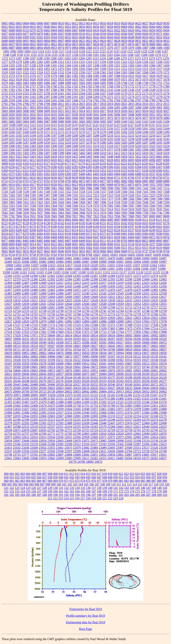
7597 (5, 209)
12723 (8, 311)
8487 (54, 241)
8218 (103, 230)
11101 (23, 272)
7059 (159, 185)
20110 (154, 374)
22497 (8, 427)
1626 (33, 79)
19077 (77, 356)
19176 (25, 360)
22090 (85, 416)
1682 (19, 83)
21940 (85, 413)
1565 (124, 72)
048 (105, 477)
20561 (137, 385)
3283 (103, 107)
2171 (131, 93)
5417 (152, 153)
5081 (5, 121)
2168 (110, 93)
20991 (34, 395)
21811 (154, 406)
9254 (138, 244)
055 (143, 477)
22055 (34, 416)
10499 (8, 262)
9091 (75, 244)
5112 (33, 125)
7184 (26, 195)
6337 (68, 171)
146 (143, 488)
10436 (140, 255)
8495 (61, 241)
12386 (85, 279)
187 (39, 495)
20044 (43, 374)
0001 (5, 23)
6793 (54, 181)
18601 (77, 346)
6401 (89, 174)
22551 (60, 427)
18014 (68, 335)
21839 (60, 409)
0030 (166, 23)
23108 (137, 441)
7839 (47, 216)
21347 (77, 399)
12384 (68, 279)
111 (119, 484)
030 (6, 477)
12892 (128, 321)
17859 (137, 332)
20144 (68, 378)
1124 (109, 51)
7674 (103, 213)
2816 (89, 104)
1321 (117, 62)
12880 (51, 321)
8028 (26, 220)
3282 (96, 107)
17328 (154, 325)
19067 (60, 356)
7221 (138, 195)
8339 (68, 234)
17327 (146, 325)
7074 (19, 188)
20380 (8, 385)
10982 (43, 262)
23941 (8, 458)
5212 (124, 136)
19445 (120, 364)
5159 (131, 129)
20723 (43, 392)
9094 (89, 244)
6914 (12, 185)
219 (94, 498)
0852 (54, 44)
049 (110, 477)
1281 (33, 62)
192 (66, 495)
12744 (120, 311)
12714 (137, 307)
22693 (43, 430)
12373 (146, 276)
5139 (40, 129)
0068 (12, 30)
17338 (163, 325)
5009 (47, 111)
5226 (47, 139)
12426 (163, 283)
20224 (154, 378)
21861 (103, 409)
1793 (82, 90)
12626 (77, 300)
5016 (96, 111)
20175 (111, 378)
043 (77, 477)
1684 (33, 83)
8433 (68, 237)
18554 (34, 346)
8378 (110, 234)
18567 (51, 346)
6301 (117, 167)
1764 (82, 86)
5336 (75, 150)
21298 (43, 399)
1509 (103, 69)
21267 (154, 395)
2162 (68, 93)
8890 (152, 241)
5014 (82, 111)
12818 (94, 318)
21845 (77, 409)
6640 (82, 178)
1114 (41, 51)
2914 (5, 107)
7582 (110, 206)
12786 (43, 318)
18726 (25, 349)
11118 (131, 272)
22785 (68, 434)
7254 (19, 199)
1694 (96, 83)
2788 (145, 100)
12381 (43, 279)
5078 (152, 118)
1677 (159, 79)
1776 (138, 86)
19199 (51, 360)
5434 (68, 157)
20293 (77, 381)
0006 (40, 23)
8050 (47, 220)
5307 (61, 146)
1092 (13, 51)
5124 (110, 125)
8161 (117, 223)
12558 (163, 293)
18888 (68, 353)
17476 (137, 328)
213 (61, 498)
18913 (77, 353)
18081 (146, 335)
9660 (103, 251)
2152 (5, 93)
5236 (117, 139)
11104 (48, 272)
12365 (77, 276)
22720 (77, 430)
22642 (154, 427)
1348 (96, 65)
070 (61, 481)
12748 (146, 311)
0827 (110, 41)
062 (17, 481)
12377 (8, 279)
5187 (152, 132)
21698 (68, 406)
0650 (145, 37)
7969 (131, 216)
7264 (68, 199)
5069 (96, 118)
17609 (60, 332)
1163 (110, 55)
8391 (166, 234)
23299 (68, 444)
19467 (128, 364)
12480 (146, 290)
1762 (68, 86)
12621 (34, 300)
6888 (159, 181)
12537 (77, 293)
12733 (68, 311)
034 (28, 477)
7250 (159, 195)
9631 (19, 251)
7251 (166, 195)
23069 (68, 441)
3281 (89, 107)
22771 (51, 434)
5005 (19, 111)
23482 (85, 448)
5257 (82, 143)
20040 (25, 374)
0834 (159, 41)
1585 (96, 76)
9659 (96, 251)
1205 (89, 58)
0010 (61, 23)
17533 (163, 328)
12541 (94, 293)
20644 (146, 388)
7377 (110, 199)
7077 (26, 188)
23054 (43, 441)
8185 (82, 227)
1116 (55, 51)
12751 (8, 314)
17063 (146, 321)
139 (105, 488)
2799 (47, 104)
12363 (60, 276)
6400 (82, 174)
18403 (111, 342)
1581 (68, 76)
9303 (96, 248)
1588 (117, 76)
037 (45, 477)
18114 (42, 339)
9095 (96, 244)
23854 (111, 455)
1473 (61, 69)
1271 (131, 58)
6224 (131, 164)
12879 (43, 321)
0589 (26, 37)
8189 (96, 227)
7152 (68, 192)
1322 (124, 62)
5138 (33, 129)
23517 (146, 448)
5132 (159, 125)
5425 (40, 157)
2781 (96, 100)
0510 (82, 34)
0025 (138, 23)
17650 (77, 332)
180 (165, 491)
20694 (17, 392)
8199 (145, 227)
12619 (17, 300)
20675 (8, 392)
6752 (5, 181)
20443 (17, 385)
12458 (17, 290)
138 (99, 488)
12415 (85, 283)
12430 (25, 286)
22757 (25, 434)
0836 (5, 44)
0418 (89, 30)
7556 (19, 206)
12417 (103, 283)
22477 (137, 423)
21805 (137, 406)
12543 (111, 293)
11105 (57, 272)
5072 (110, 118)
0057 (103, 27)
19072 (69, 356)
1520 (12, 72)
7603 (40, 209)
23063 (60, 441)
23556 (25, 451)
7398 (159, 199)
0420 (103, 30)
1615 (131, 76)
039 (55, 477)
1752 (166, 83)
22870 (163, 434)
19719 (128, 367)
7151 (61, 192)
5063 (54, 118)
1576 (33, 76)
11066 (18, 269)
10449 (25, 258)
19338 (154, 360)
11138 (165, 272)
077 (99, 481)
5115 (54, 125)
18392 (103, 342)
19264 (85, 360)
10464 (85, 258)
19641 (77, 367)
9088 (68, 244)
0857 (89, 44)
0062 (138, 27)
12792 (85, 318)
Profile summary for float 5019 (85, 616)
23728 (146, 451)
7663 (61, 213)
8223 (110, 230)
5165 (5, 132)
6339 (82, 171)
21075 (69, 395)
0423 (124, 30)
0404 (54, 30)
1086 (138, 48)
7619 (131, 209)
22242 (94, 420)
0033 (19, 27)
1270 (124, 58)
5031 (26, 114)
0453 (145, 30)
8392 (5, 237)
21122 (94, 395)
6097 (159, 160)
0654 (166, 37)
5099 (117, 121)
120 (167, 484)
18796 (111, 349)
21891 (17, 413)
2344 (47, 100)
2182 (33, 97)
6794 (61, 181)
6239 (5, 167)
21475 (34, 402)
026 (148, 474)
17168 (43, 325)
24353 (103, 458)
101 (64, 484)
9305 (110, 248)
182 (12, 495)
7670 (89, 213)
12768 (77, 314)
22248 (111, 420)
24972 (98, 462)
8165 (145, 223)
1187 (19, 58)
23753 (17, 455)
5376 (103, 150)
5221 (12, 139)
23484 (94, 448)
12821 (120, 318)
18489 (8, 346)
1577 (40, 76)
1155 (54, 55)
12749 (154, 311)
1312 (61, 62)
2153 (12, 93)
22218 (60, 420)
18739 (43, 349)
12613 (128, 297)
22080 (68, 416)
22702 (51, 430)
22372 (51, 423)
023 (132, 474)
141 (116, 488)
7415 (33, 202)
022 (126, 474)
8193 (110, 227)
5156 (110, 129)
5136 (19, 129)
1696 (110, 83)
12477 (120, 290)
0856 (82, 44)
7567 (61, 206)
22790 (77, 434)
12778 (137, 314)
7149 (47, 192)
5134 (5, 129)
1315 (82, 62)
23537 (8, 451)
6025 (89, 160)
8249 (152, 230)
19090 (94, 356)
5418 (159, 153)
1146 (158, 51)
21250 (145, 395)
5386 (159, 150)
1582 (75, 76)
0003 (19, 23)
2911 (152, 104)
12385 (77, 279)
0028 (152, 23)
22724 (94, 430)
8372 (89, 234)
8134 (40, 223)
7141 (40, 192)
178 (154, 491)
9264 (166, 244)
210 (165, 495)
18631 (103, 346)
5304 (40, 146)
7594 (152, 206)
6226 (145, 164)
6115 (40, 164)
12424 (154, 283)
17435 (94, 328)
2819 (110, 104)
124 (23, 488)
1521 (19, 72)
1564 (117, 72)
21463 (17, 402)
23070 (77, 441)
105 (86, 484)
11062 (153, 265)
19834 (25, 371)
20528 (85, 385)
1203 (75, 58)
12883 (77, 321)
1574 (19, 76)
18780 (94, 349)
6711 (117, 178)
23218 (34, 444)
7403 (5, 202)
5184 (138, 132)
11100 (15, 272)
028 (159, 474)
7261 (47, 199)
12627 (85, 300)
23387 (137, 444)
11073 (26, 269)
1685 (40, 83)
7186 (40, 195)
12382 (51, 279)
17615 (68, 332)
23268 (43, 444)
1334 (5, 65)
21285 (8, 399)
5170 (40, 132)
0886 (5, 48)
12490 (43, 293)
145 (137, 488)
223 (116, 498)
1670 (117, 79)
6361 (166, 171)
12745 (128, 311)
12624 (60, 300)
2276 (145, 97)
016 (94, 474)
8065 (68, 220)
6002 (166, 157)
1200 (53, 58)
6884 (138, 181)
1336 (19, 65)
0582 (5, 37)
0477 (26, 34)
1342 (61, 65)
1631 (47, 79)
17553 (25, 332)
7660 (47, 213)
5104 (152, 121)
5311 (89, 146)
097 (42, 484)
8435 (75, 237)
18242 (102, 339)
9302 (89, 248)
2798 (40, 104)
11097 (153, 269)
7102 (145, 188)
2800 (54, 104)
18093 (163, 335)
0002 (12, 23)
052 (126, 477)
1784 (26, 90)
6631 (26, 178)
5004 (12, 111)
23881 (146, 455)
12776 (128, 314)
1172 (5, 58)
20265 (34, 381)
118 (156, 484)
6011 (26, 160)
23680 (120, 451)
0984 (75, 48)
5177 (89, 132)
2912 (159, 104)
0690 (19, 41)
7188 (54, 195)
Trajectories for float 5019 (85, 609)
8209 (40, 230)
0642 (96, 37)
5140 (47, 129)
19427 (94, 364)
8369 (82, 234)
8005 (152, 216)
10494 (146, 258)
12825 (154, 318)
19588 (17, 367)
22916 (34, 437)
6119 (54, 164)
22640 (146, 427)
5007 (33, 111)
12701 (77, 307)
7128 (12, 192)
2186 (40, 97)
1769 (117, 86)
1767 (103, 86)
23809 (77, 455)
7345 (82, 199)
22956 (77, 437)
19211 (60, 360)
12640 (34, 304)
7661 (54, 213)
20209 (137, 378)
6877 (103, 181)
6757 (40, 181)
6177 (75, 164)
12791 (77, 318)
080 (116, 481)
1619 (159, 76)
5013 (75, 111)
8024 (19, 220)
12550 (137, 293)
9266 (12, 248)
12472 (85, 290)
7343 (75, 199)
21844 (68, 409)
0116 (26, 30)
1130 (151, 51)
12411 (60, 283)
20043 (34, 374)
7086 (89, 188)
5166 (12, 132)
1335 (12, 65)
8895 (159, 241)
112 (124, 484)
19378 (43, 364)
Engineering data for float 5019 (86, 622)
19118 (128, 356)
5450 (124, 157)
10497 (163, 258)
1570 (159, 72)
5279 (96, 143)
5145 (82, 129)
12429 (17, 286)
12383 (60, 279)
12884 (85, 321)
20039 (17, 374)
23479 (77, 448)
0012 (75, 23)
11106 (65, 272)
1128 (137, 51)
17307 (120, 325)
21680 (60, 406)
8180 (54, 227)
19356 (17, 364)
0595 (61, 37)
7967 (124, 216)
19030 (163, 353)
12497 (68, 293)
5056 (12, 118)
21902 (34, 413)
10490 (137, 258)
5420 (5, 157)
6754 (19, 181)
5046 (117, 114)
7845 (54, 216)
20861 (94, 392)
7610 (82, 209)
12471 (77, 290)
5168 (26, 132)
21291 (25, 399)
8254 (5, 234)
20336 (111, 381)
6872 (82, 181)
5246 (19, 143)
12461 (43, 290)
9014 (33, 244)
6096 (152, 160)
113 (129, 484)
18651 (120, 346)
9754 (12, 255)
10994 (137, 262)
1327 (152, 62)
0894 (40, 48)
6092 (124, 160)
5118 (68, 125)
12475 (103, 290)
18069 (137, 335)
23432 (17, 448)
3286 (124, 107)
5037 (68, 114)
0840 (26, 44)
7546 (145, 202)
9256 (145, 244)
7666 (75, 213)
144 (132, 488)
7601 (33, 209)
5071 (103, 118)
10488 (128, 258)
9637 (40, 251)
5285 (138, 143)
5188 (159, 132)
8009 (166, 216)
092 (15, 484)
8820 (138, 241)
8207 (26, 230)
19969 (103, 371)
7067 (5, 188)
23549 (17, 451)
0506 (54, 34)
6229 (166, 164)
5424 (33, 157)
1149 (13, 55)
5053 (166, 114)
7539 (131, 202)
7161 (131, 192)
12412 (68, 283)
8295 (47, 234)
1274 (152, 58)
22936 (60, 437)
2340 (19, 100)
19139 (154, 356)
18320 (163, 339)
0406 (68, 30)
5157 (117, 129)
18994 (120, 353)
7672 (96, 213)
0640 (82, 37)
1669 (110, 79)
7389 (145, 199)
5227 (54, 139)
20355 (137, 381)
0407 (75, 30)
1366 (152, 65)
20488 (34, 385)
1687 (54, 83)
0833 (152, 41)
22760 (34, 434)
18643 (111, 346)
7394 (152, 199)
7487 (96, 202)
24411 (111, 458)
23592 (51, 451)
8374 (96, 234)
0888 (19, 48)
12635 (154, 300)
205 (137, 495)
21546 (146, 402)
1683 (26, 83)
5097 (110, 121)
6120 (61, 164)
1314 (75, 62)
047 (99, 477)
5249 (40, 143)
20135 (34, 378)
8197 (131, 227)
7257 (26, 199)
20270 (43, 381)
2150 (159, 90)
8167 (159, 223)
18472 (163, 342)
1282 (40, 62)
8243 (138, 230)
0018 (110, 23)
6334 (47, 171)
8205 (12, 230)
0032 (12, 27)
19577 (8, 367)
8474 (159, 237)
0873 (110, 44)
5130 (145, 125)
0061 (131, 27)
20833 (77, 392)
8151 (103, 223)
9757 (26, 255)
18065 (128, 335)
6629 (12, 178)
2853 (131, 104)
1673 (138, 79)
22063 (51, 416)
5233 (96, 139)
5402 (82, 153)
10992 (128, 262)
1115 (48, 51)
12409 (43, 283)
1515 (145, 69)
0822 (89, 41)
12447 (85, 286)
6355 (124, 171)
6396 (68, 174)
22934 (51, 437)
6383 (33, 174)
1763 (75, 86)
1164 (117, 55)
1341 (54, 65)
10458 (51, 258)
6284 (82, 167)
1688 (61, 83)
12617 (163, 297)
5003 (5, 111)
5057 (19, 118)
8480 (12, 241)
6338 (75, 171)
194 (77, 495)
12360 (34, 276)
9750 (166, 251)
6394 (61, 174)
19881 (77, 371)
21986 (154, 413)
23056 (51, 441)
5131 (152, 125)
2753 (82, 100)
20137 (51, 378)
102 (70, 484)
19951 (94, 371)
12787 (51, 318)
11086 (85, 269)
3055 (47, 107)
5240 (145, 139)
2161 (61, 93)
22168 (154, 416)
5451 (131, 157)
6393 (54, 174)
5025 (152, 111)
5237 (124, 139)
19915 (85, 371)
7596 (166, 206)
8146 (89, 223)
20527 (77, 385)
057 (154, 477)
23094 (111, 441)
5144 (75, 129)
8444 (89, 237)
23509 (128, 448)
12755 (34, 314)
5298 (166, 143)
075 (88, 481)
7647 (12, 213)
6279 (47, 167)
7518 (117, 202)
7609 (75, 209)
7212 (89, 195)
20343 (120, 381)
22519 (34, 427)
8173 (12, 227)
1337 (26, 65)
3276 (54, 107)
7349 (89, 199)
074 (83, 481)
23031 (163, 437)
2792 (5, 104)
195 (83, 495)
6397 (75, 174)
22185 (8, 420)
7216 (117, 195)
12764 (60, 314)
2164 (82, 93)
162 (66, 491)
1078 (124, 48)
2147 (138, 90)
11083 (60, 269)
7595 (159, 206)
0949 (47, 48)
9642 (47, 251)
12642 (51, 304)
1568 (145, 72)
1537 (89, 72)
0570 (152, 34)
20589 (25, 388)
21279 (162, 395)
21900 (25, 413)
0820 (75, 41)
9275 (26, 248)
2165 (89, 93)
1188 (26, 58)
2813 (68, 104)
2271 (110, 97)
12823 (137, 318)
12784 (25, 318)
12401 (154, 279)
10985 (68, 262)
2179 (12, 97)
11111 (98, 272)
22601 (120, 427)
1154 (48, 55)
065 (34, 481)
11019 (86, 265)
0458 (12, 34)
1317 (96, 62)
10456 (43, 258)
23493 (111, 448)
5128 (138, 125)
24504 (128, 458)
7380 (124, 199)
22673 (17, 430)
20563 (146, 385)
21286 (17, 399)
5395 (33, 153)
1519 (5, 72)
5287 (145, 143)
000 (6, 474)
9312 (131, 248)
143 (126, 488)
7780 (166, 213)
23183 (8, 444)
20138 (60, 378)
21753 (94, 406)
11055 (128, 265)
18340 (34, 342)
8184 (75, 227)
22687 (34, 430)
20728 (51, 392)
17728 (111, 332)
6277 (33, 167)
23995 (77, 458)
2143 (110, 90)
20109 (146, 374)
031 (12, 477)
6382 (26, 174)
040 (61, 477)
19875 (60, 371)
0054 (82, 27)
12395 (120, 279)
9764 (68, 255)
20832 (68, 392)
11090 (102, 269)
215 (72, 498)
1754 (12, 86)
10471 (103, 258)
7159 (117, 192)
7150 (54, 192)
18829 (8, 353)
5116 (61, 125)
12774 (111, 314)
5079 (159, 118)
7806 (19, 216)
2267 (82, 97)
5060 (33, 118)
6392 (47, 174)
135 (83, 488)
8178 (40, 227)
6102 (19, 164)
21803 (128, 406)
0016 (103, 23)
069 (55, 481)
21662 (17, 406)
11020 (94, 265)
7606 (61, 209)
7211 (82, 195)
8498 (75, 241)
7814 (26, 216)
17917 (8, 335)
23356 (111, 444)
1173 (12, 58)
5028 (5, 114)
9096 (103, 244)
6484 (117, 174)
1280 (26, 62)
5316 (110, 146)
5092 (82, 121)
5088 (54, 121)
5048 (131, 114)
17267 (103, 325)
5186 (145, 132)
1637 (82, 79)
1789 (61, 90)
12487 (34, 293)
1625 (26, 79)
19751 (163, 367)
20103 (128, 374)
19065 (43, 356)
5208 (96, 136)
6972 (124, 185)
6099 (5, 164)
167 (94, 491)
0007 (47, 23)
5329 (33, 150)
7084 (75, 188)
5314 (96, 146)
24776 (73, 462)
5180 (110, 132)
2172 (138, 93)
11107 (73, 272)
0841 (33, 44)
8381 (124, 234)
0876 (131, 44)
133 (72, 488)
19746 (154, 367)
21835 (43, 409)
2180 (19, 97)
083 (132, 481)
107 (97, 484)
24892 (90, 462)
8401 (40, 237)
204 (132, 495)
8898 (5, 244)
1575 (26, 76)
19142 (163, 356)
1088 (152, 48)
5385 (152, 150)
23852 (103, 455)
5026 (159, 111)
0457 (5, 34)
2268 (89, 97)
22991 (146, 437)
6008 (12, 160)
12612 (120, 297)
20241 (8, 381)
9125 (124, 244)
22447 (111, 423)
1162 (103, 55)
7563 (47, 206)
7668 (82, 213)
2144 (117, 90)
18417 (120, 342)
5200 (75, 136)
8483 (33, 241)
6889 (166, 181)
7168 (166, 192)
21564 (154, 402)
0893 (33, 48)
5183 (131, 132)
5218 (166, 136)
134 (77, 488)
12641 (43, 304)
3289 (145, 107)
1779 (159, 86)
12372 (137, 276)
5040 (89, 114)
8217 (96, 230)
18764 (77, 349)
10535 (17, 262)
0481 (47, 34)
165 (83, 491)
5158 (124, 129)
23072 (85, 441)
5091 (75, 121)
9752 (5, 255)
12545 (120, 293)
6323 (26, 171)
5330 (40, 150)
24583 (154, 458)
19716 (120, 367)
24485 (120, 458)
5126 (124, 125)
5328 (26, 150)
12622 (43, 300)
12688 (43, 307)
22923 (43, 437)
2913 (166, 104)
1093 (20, 51)
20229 (163, 378)
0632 (68, 37)
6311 (19, 171)
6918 (40, 185)
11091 (111, 269)
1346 (82, 65)
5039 (82, 114)
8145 (82, 223)
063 (23, 481)
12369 (111, 276)
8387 (152, 234)
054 (137, 477)
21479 (43, 402)
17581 (43, 332)
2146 (131, 90)
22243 (103, 420)
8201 (159, 227)
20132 (17, 378)
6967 (103, 185)
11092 (119, 269)
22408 (68, 423)
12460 (34, 290)
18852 (25, 353)
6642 (96, 178)
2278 (159, 97)
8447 (96, 237)
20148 (77, 378)
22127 (120, 416)
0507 (61, 34)
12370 (120, 276)
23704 (128, 451)
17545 (17, 332)
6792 (47, 181)
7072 (12, 188)
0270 (33, 30)
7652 (33, 213)
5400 (68, 153)
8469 (145, 237)
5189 (166, 132)
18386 (85, 342)
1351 (117, 65)
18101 (26, 339)
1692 (82, 83)
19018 (154, 353)
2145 (124, 90)
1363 (131, 65)
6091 (117, 160)
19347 (8, 364)
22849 (146, 434)
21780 (111, 406)
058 (159, 477)
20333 (103, 381)
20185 (120, 378)
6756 (33, 181)
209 (159, 495)
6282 (68, 167)
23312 (77, 444)
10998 (9, 265)
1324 (138, 62)
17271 (111, 325)
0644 (110, 37)
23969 (60, 458)
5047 (124, 114)
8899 (12, 244)
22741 (137, 430)
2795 (19, 104)
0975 (68, 48)
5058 (26, 118)
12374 (154, 276)
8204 (5, 230)
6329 (40, 171)
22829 (120, 434)
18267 (111, 339)
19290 (103, 360)
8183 (68, 227)
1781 (5, 90)
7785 (5, 216)
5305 (47, 146)
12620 (25, 300)
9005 (26, 244)
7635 (159, 209)
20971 (17, 395)
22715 (68, 430)
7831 (33, 216)
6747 (138, 178)
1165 (123, 55)
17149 (25, 325)
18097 (8, 339)
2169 (117, 93)
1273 (145, 58)
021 (121, 474)
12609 (94, 297)
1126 (123, 51)
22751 (163, 430)
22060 (43, 416)
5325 (5, 150)
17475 (128, 328)
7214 (103, 195)
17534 (8, 332)
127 (39, 488)
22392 (60, 423)
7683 (117, 213)
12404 (8, 283)
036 (39, 477)
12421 (137, 283)
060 (6, 481)
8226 (117, 230)
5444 (82, 157)
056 (148, 477)
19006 (128, 353)
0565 (117, 34)
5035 (54, 114)
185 (28, 495)
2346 (61, 100)
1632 (54, 79)
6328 (33, 171)
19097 (103, 356)
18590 (60, 346)
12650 (120, 304)
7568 (68, 206)
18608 (85, 346)
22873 (8, 437)
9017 (40, 244)
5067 (82, 118)
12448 (94, 286)
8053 (61, 220)
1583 (82, 76)
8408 (54, 237)
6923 (75, 185)
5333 (61, 150)
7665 (68, 213)
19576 (163, 364)
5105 (159, 121)
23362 (120, 444)
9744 (152, 251)
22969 (94, 437)
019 (110, 474)
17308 (128, 325)
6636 (54, 178)
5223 (26, 139)
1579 (54, 76)
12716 (146, 307)
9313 (138, 248)
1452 (40, 69)
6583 (166, 174)
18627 (94, 346)
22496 (163, 423)
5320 (138, 146)
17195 (68, 325)
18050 (103, 335)
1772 (131, 86)
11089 (94, 269)
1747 (131, 83)
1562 (103, 72)
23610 (94, 451)
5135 (12, 129)
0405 (61, 30)
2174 (152, 93)
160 (55, 491)
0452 (138, 30)
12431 (34, 286)
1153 (41, 55)
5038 (75, 114)
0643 (103, 37)
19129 (145, 356)
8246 (145, 230)
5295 (159, 143)
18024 (77, 335)
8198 (138, 227)
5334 (68, 150)
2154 (19, 93)
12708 (103, 307)
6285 (89, 167)
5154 (96, 129)
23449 (34, 448)
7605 (54, 209)
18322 (17, 342)
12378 (17, 279)
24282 (94, 458)
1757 (33, 86)
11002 (18, 265)
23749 (8, 455)
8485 (40, 241)
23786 (43, 455)
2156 (33, 93)
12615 (146, 297)
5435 (75, 157)
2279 (166, 97)
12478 (128, 290)
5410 (103, 153)
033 (23, 477)
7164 (138, 192)
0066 (166, 27)
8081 (96, 220)
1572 (5, 76)
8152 (110, 223)
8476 (166, 237)
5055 (5, 118)
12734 (77, 311)
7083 (68, 188)
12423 (146, 283)
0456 (166, 30)
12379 (25, 279)
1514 (138, 69)
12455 (154, 286)
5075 (131, 118)
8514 (110, 241)
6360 (159, 171)
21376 (94, 399)
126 (34, 488)
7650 (26, 213)
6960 (89, 185)
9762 (54, 255)
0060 (124, 27)
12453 (137, 286)
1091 (6, 51)
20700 (25, 392)
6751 (166, 178)
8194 (117, 227)
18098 (17, 339)
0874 (117, 44)
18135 (51, 339)
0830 (131, 41)
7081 (54, 188)
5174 (68, 132)
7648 (19, 213)
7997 (145, 216)
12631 (120, 300)
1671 (124, 79)
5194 (33, 136)
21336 (68, 399)
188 (45, 495)
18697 (163, 346)
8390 (159, 234)
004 (28, 474)
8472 (152, 237)
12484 (17, 293)
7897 (89, 216)
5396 (40, 153)
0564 (110, 34)
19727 (137, 367)
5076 (138, 118)
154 (23, 491)
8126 (12, 223)
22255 (120, 420)
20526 (68, 385)
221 (105, 498)
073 (77, 481)
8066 (75, 220)
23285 (60, 444)
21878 (137, 409)
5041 (96, 114)
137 (94, 488)
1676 (152, 79)
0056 (96, 27)
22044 (25, 416)
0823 (96, 41)
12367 (94, 276)
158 (45, 491)
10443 (8, 258)
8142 (61, 223)
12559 (8, 297)
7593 (145, 206)
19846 (43, 371)
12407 (25, 283)
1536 (82, 72)
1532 (61, 72)
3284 (110, 107)
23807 (60, 455)
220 (99, 498)
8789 (117, 241)
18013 (60, 335)
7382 (131, 199)
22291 (17, 423)
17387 (43, 328)
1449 (19, 69)
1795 (89, 90)
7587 (131, 206)
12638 (17, 304)
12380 (34, 279)
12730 (60, 311)
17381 (34, 328)
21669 (34, 406)
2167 (103, 93)
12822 (128, 318)
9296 (68, 248)
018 (105, 474)
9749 (159, 251)
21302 (51, 399)
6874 (96, 181)
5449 (117, 157)
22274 (154, 420)
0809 (68, 41)
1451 (33, 69)
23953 (43, 458)
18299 (137, 339)
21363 (85, 399)
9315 (145, 248)
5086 (40, 121)
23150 (163, 441)
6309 (5, 171)
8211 (54, 230)
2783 (110, 100)
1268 (117, 58)
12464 (60, 290)
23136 (154, 441)
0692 (33, 41)
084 (137, 481)
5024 (145, 111)
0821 (82, 41)
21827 (25, 409)
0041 (54, 27)
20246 (17, 381)
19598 (25, 367)
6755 (26, 181)
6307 (159, 167)
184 (23, 495)
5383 (138, 150)
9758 (33, 255)
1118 (68, 51)
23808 (68, 455)
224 (121, 498)
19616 (60, 367)
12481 (154, 290)
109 (108, 484)
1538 (96, 72)
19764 (8, 371)
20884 (103, 392)
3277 (61, 107)
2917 (26, 107)
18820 (137, 349)
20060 (77, 374)
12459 (25, 290)
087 (154, 481)
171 (116, 491)
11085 (77, 269)
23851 (94, 455)
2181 (26, 97)
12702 (85, 307)
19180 (34, 360)
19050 (17, 356)
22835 (128, 434)
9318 (152, 248)
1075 (103, 48)
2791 (166, 100)
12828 (17, 321)
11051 (102, 265)
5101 (131, 121)
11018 (77, 265)
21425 (137, 399)
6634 (47, 178)
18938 (103, 353)
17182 (60, 325)
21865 (111, 409)
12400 (146, 279)
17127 (17, 325)
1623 (12, 79)
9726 (138, 251)
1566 (131, 72)
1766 (96, 86)
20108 (137, 374)
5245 (12, 143)
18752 (51, 349)
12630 (111, 300)
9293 (54, 248)
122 (12, 488)
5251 (54, 143)
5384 (145, 150)
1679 (5, 83)
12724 (17, 311)
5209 (103, 136)
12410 (51, 283)
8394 (19, 237)
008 (50, 474)
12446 (77, 286)
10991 (120, 262)
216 (77, 498)
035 (34, 477)
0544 (96, 34)
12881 (60, 321)
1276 (166, 58)
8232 (124, 230)
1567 (138, 72)
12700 (68, 307)
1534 (68, 72)
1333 (166, 62)
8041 (40, 220)
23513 (137, 448)
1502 (75, 69)
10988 (94, 262)
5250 (47, 143)
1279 (19, 62)
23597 (68, 451)
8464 (131, 237)
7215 (110, 195)
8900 (19, 244)
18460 (146, 342)
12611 (111, 297)
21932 (68, 413)
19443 (111, 364)
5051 (152, 114)
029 (165, 474)
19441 (103, 364)
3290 (152, 107)
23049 (25, 441)
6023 (75, 160)
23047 (17, 441)
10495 (154, 258)
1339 (40, 65)
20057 (60, 374)
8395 (26, 237)
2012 (103, 90)
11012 (52, 265)
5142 (61, 129)
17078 (163, 321)
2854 (138, 104)
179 (159, 491)
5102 (138, 121)
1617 (145, 76)
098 (48, 484)
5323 (159, 146)
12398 (137, 279)
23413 (163, 444)
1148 (6, 55)
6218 (96, 164)
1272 (138, 58)
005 (34, 474)
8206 (19, 230)
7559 (40, 206)
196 (88, 495)
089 (165, 481)
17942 (25, 335)
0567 (131, 34)
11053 (111, 265)
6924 (82, 185)
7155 (89, 192)
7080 (47, 188)
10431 (105, 255)
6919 (47, 185)
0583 (12, 37)
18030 (85, 335)
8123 (166, 220)
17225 (77, 325)
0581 (166, 34)
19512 (146, 364)
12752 (17, 314)
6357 (138, 171)
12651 (128, 304)
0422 (117, 30)
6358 (145, 171)
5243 (166, 139)
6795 (68, 181)
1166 (130, 55)
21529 (128, 402)
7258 (33, 199)
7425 (47, 202)
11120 (139, 272)
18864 (51, 353)
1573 (12, 76)
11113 (115, 272)
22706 (60, 430)
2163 (75, 93)
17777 (128, 332)
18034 (94, 335)
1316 (89, 62)
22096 (103, 416)
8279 (26, 234)
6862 (75, 181)
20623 (103, 388)
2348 (75, 100)
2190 (68, 97)
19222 (77, 360)
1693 (89, 83)
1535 (75, 72)
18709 (8, 349)
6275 (19, 167)
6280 (54, 167)
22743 (146, 430)
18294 (128, 339)
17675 (85, 332)
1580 (61, 76)
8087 (117, 220)
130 (55, 488)
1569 (152, 72)
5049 (138, 114)
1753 (5, 86)
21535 (137, 402)
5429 (54, 157)
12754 (25, 314)
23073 (94, 441)
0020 (124, 23)
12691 (51, 307)
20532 (94, 385)
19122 (137, 356)
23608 (85, 451)
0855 (75, 44)
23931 (163, 455)
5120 (81, 125)
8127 (19, 223)
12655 (163, 304)
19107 (111, 356)
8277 (19, 234)
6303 (131, 167)
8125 (5, 223)
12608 (85, 297)
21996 (163, 413)
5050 (145, 114)
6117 (47, 164)
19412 (85, 364)
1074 (96, 48)
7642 (5, 213)
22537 (51, 427)
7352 (96, 199)
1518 (166, 69)
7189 (61, 195)
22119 (111, 416)
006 (39, 474)
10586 (25, 262)
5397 (47, 153)
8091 (131, 220)
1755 (19, 86)
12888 (111, 321)
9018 (47, 244)
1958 (96, 90)
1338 (33, 65)
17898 (163, 332)
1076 (110, 48)
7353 (103, 199)
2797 (33, 104)
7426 (54, 202)
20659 (154, 388)
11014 (60, 265)
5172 (54, 132)
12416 (94, 283)
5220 (5, 139)
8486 (47, 241)
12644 (68, 304)
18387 (94, 342)
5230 (75, 139)
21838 (51, 409)
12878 (34, 321)
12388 (94, 279)
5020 (124, 111)
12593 (43, 297)
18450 (137, 342)
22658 (8, 430)
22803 (85, 434)
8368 (75, 234)
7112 (166, 188)
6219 (103, 164)
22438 (85, 423)
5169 (33, 132)
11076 (43, 269)
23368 (128, 444)
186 (34, 495)
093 (20, 484)
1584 (89, 76)
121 (6, 488)
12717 (154, 307)
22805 (94, 434)
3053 (33, 107)
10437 (148, 255)
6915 (19, 185)
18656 (128, 346)
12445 (68, 286)
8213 (68, 230)
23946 (34, 458)
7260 (40, 199)
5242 (159, 139)
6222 (117, 164)
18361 (51, 342)
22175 (163, 416)
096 (37, 484)
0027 (145, 23)
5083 (19, 121)
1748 (138, 83)
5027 (166, 111)
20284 (68, 381)
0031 (5, 27)
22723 (85, 430)
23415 (8, 448)
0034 (26, 27)
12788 (60, 318)
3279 (75, 107)
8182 (61, 227)
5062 (47, 118)
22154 (137, 416)
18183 (77, 339)
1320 (110, 62)
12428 (8, 286)
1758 (40, 86)
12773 (103, 314)
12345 (8, 276)
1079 (131, 48)
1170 (158, 55)
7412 (26, 202)
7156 (96, 192)
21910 (51, 413)
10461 (68, 258)
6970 (117, 185)
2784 (117, 100)
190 (55, 495)
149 (159, 488)
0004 (26, 23)
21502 (103, 402)
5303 (33, 146)
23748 (163, 451)
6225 (138, 164)
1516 (152, 69)
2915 (12, 107)
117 (151, 484)
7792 (12, 216)
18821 (146, 349)
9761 (47, 255)
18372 (68, 342)
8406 (47, 237)
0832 (145, 41)
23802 (51, 455)
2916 (19, 107)
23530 (163, 448)
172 (121, 491)
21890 (8, 413)
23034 (8, 441)
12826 (163, 318)
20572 (154, 385)
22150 (128, 416)
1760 (54, 86)
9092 (82, 244)
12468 (68, 290)
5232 (89, 139)
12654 (154, 304)
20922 (128, 392)
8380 (117, 234)
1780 (166, 86)
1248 (110, 58)
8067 (82, 220)
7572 (82, 206)
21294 (34, 399)
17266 (94, 325)
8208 (33, 230)
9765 (75, 255)
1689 (68, 83)
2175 (159, 93)
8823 (145, 241)
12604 (51, 297)
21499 (85, 402)
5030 (19, 114)
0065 (159, 27)
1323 (131, 62)
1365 (145, 65)
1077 (117, 48)
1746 (124, 83)
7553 (12, 206)
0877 (138, 44)
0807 (61, 41)
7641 (166, 209)
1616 (138, 76)
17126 (8, 325)
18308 (154, 339)
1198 (40, 58)
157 (39, 491)
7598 (12, 209)
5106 (166, 121)
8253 (166, 230)
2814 (75, 104)
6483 (110, 174)
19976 (120, 371)
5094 (96, 121)
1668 (103, 79)
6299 (103, 167)
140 (110, 488)
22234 (85, 420)
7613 (103, 209)
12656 (8, 307)
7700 (145, 213)
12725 (25, 311)
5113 (40, 125)
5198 (61, 136)
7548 (159, 202)
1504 (89, 69)
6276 (26, 167)
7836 (40, 216)
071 (66, 481)
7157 (103, 192)
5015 (89, 111)
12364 (68, 276)
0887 (12, 48)
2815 (82, 104)
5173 (61, 132)
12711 (120, 307)
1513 (131, 69)
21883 (154, 409)
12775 (120, 314)
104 (81, 484)
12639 (25, 304)
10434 (123, 255)
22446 (103, 423)
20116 (163, 374)
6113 (33, 164)
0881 (159, 44)
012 (72, 474)
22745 (154, 430)
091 (10, 484)
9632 (26, 251)
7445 (68, 202)
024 (137, 474)
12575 (25, 297)
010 (61, 474)
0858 (96, 44)
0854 (68, 44)
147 (148, 488)
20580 (17, 388)
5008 (40, 111)
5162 (152, 129)
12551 (146, 293)
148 (154, 488)
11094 (136, 269)
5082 (12, 121)
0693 (40, 41)
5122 (95, 125)
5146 (89, 129)
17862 (146, 332)
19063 (34, 356)
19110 (120, 356)
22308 (34, 423)
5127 (131, 125)
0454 (152, 30)
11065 (9, 269)
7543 (138, 202)
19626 (68, 367)
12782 (8, 318)
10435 (131, 255)
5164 (166, 129)
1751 (159, 83)
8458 (117, 237)
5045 (110, 114)
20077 (94, 374)
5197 (54, 136)
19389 (51, 364)
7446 (75, 202)
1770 (124, 86)
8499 (82, 241)
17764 (120, 332)
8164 (138, 223)
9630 (12, 251)
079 (110, 481)
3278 (68, 107)
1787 (47, 90)
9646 (61, 251)
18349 (43, 342)
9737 (145, 251)
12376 (163, 276)
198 (99, 495)
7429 (61, 202)
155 (28, 491)
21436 (154, 399)
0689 (12, 41)
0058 (110, 27)
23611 (103, 451)
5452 (138, 157)
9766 (82, 255)
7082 (61, 188)
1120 (82, 51)
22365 (43, 423)
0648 (131, 37)
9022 (54, 244)
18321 (8, 342)
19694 (103, 367)
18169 (68, 339)
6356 (131, 171)
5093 (89, 121)
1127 (130, 51)
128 (45, 488)
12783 (17, 318)
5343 (82, 150)
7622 (145, 209)
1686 (47, 83)
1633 (61, 79)
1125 (116, 51)
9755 (19, 255)
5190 (5, 136)
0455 (159, 30)
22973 (120, 437)
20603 (60, 388)
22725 (103, 430)
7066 (166, 185)
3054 (40, 107)
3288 (138, 107)
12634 (146, 300)
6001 (159, 157)
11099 (7, 272)
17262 (85, 325)
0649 (138, 37)
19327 (146, 360)
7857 (75, 216)
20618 (77, 388)
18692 (154, 346)
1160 (89, 55)
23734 (154, 451)
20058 (68, 374)
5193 (26, 136)
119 (161, 484)
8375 (103, 234)
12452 (128, 286)
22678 (25, 430)
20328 (85, 381)
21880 (146, 409)
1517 (159, 69)
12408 (34, 283)
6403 (96, 174)
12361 (43, 276)
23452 (43, 448)
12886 (103, 321)
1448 (12, 69)
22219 (68, 420)
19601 (34, 367)
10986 (77, 262)
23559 (34, 451)
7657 (40, 213)
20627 (111, 388)
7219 (124, 195)
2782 (103, 100)
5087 (47, 121)
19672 (94, 367)
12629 (103, 300)
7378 (117, 199)
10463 (77, 258)
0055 (89, 27)
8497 (68, 241)
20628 (120, 388)
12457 (8, 290)
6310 (12, 171)
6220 (110, 164)
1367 (159, 65)
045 (88, 477)
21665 (25, 406)
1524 (40, 72)
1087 (145, 48)
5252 (61, 143)
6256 (12, 167)
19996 (146, 371)
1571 (166, 72)
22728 (111, 430)
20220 (146, 378)
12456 (163, 286)
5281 (110, 143)
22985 (137, 437)
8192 (103, 227)
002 (17, 474)
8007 (159, 216)
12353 (17, 276)
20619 (85, 388)
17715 (103, 332)
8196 (124, 227)
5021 (131, 111)
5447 (103, 157)
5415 (138, 153)
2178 (5, 97)
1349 (103, 65)
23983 (69, 458)
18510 (17, 346)
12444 (60, 286)
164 (77, 491)
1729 (117, 83)
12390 (103, 279)
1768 (110, 86)
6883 (131, 181)
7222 (145, 195)
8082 (103, 220)
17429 (85, 328)
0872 (103, 44)
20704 (34, 392)
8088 (124, 220)
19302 (120, 360)
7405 (12, 202)
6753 (12, 181)
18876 (60, 353)
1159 (82, 55)
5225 (40, 139)
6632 (33, 178)
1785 (33, 90)
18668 (137, 346)
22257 (128, 420)
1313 (68, 62)
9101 (117, 244)
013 (77, 474)
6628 (5, 178)
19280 (94, 360)
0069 (19, 30)
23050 (34, 441)
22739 (128, 430)
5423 (26, 157)
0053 (75, 27)
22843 (137, 434)
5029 (12, 114)
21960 (103, 413)
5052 (159, 114)
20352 (128, 381)
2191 (75, 97)
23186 (17, 444)
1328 (159, 62)
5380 (124, 150)
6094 (138, 160)
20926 (137, 392)
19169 (17, 360)
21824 (17, 409)
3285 (117, 107)
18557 (43, 346)
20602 (51, 388)
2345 (54, 100)
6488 (138, 174)
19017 (146, 353)
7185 (33, 195)
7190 (68, 195)
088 (159, 481)
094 (26, 484)
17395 (51, 328)
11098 (162, 269)
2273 (124, 97)
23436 (25, 448)
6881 (117, 181)
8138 (47, 223)
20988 (26, 395)
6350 (96, 171)
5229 (68, 139)
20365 (154, 381)
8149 (96, 223)
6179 (82, 164)
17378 (25, 328)
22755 (17, 434)
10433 (114, 255)
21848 (85, 409)
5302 (26, 146)
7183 (19, 195)
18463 (154, 342)
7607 (68, 209)
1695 (103, 83)
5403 (89, 153)
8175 (26, 227)
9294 (61, 248)
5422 (19, 157)
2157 (40, 93)
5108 (12, 125)
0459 (19, 34)
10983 (51, 262)
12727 (34, 311)
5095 (103, 121)
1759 (47, 86)
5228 (61, 139)
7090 (110, 188)
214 (66, 498)
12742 (111, 311)
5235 (110, 139)
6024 (82, 160)
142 (121, 488)
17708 (94, 332)
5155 (103, 129)
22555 (77, 427)
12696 (60, 307)
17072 (154, 321)
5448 (110, 157)
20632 (128, 388)
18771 (85, 349)
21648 (8, 406)
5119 (74, 125)
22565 (94, 427)
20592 (34, 388)
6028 (110, 160)
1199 (47, 58)
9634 (33, 251)
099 (53, 484)
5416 (145, 153)
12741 (103, 311)
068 (50, 481)
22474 (128, 423)
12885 (94, 321)
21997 (8, 416)
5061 (40, 118)
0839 (19, 44)
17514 (154, 328)
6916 (26, 185)
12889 (120, 321)
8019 (12, 220)
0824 (103, 41)
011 (66, 474)
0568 (138, 34)
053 (132, 477)
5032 (33, 114)
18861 (34, 353)
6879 (110, 181)
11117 (123, 272)
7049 (145, 185)
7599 (19, 209)
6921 (61, 185)
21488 (60, 402)
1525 (47, 72)
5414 (131, 153)
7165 (145, 192)
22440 (94, 423)
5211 (117, 136)
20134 (25, 378)
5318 (124, 146)
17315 (137, 325)
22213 (51, 420)
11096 (145, 269)
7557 (26, 206)
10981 (34, 262)
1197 (33, 58)
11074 (35, 269)
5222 (19, 139)
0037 (40, 27)
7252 (5, 199)
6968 (110, 185)
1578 (47, 76)
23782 (34, 455)
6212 (89, 164)
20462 (25, 385)
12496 (60, 293)
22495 (154, 423)
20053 (51, 374)
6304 (138, 167)
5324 (166, 146)
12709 (111, 307)
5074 (124, 118)
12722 (163, 307)
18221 (85, 339)
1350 (110, 65)
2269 (96, 97)
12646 (85, 304)
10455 (34, 258)
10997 (163, 262)
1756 (26, 86)
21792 (120, 406)
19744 (146, 367)
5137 (26, 129)
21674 (43, 406)
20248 (25, 381)
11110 (90, 272)
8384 (145, 234)
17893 (154, 332)
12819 (103, 318)
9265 (5, 248)
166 (88, 491)
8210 (47, 230)
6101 (12, 164)
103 (75, 484)
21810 (146, 406)
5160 (138, 129)
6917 (33, 185)
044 (83, 477)
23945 (26, 458)
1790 (68, 90)
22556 (85, 427)
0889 (26, 48)
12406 (17, 283)
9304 (103, 248)
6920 (54, 185)
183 (17, 495)
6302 (124, 167)
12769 (85, 314)
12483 (8, 293)
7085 (82, 188)
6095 (145, 160)
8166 (152, 223)
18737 (34, 349)
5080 (166, 118)
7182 (12, 195)
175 (137, 491)
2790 (159, 100)
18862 (43, 353)
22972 (111, 437)
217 (83, 498)
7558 (33, 206)
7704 (152, 213)
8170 (166, 223)
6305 (145, 167)
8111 (145, 220)
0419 (96, 30)
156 (34, 491)
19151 (8, 360)
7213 (96, 195)
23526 (154, 448)
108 (102, 484)
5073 (117, 118)
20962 (163, 392)
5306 (54, 146)
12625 (68, 300)
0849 (40, 44)
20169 (103, 378)
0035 (33, 27)
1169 (151, 55)
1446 (5, 69)
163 (72, 491)
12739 (94, 311)
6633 (40, 178)
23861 (120, 455)
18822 (154, 349)
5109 (19, 125)
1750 (152, 83)
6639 (75, 178)
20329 (94, 381)
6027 (103, 160)
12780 (154, 314)
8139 (54, 223)
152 (12, 491)
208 (154, 495)
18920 (85, 353)
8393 (12, 237)
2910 (145, 104)
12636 (163, 300)
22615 (128, 427)
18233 (94, 339)
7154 (82, 192)
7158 (110, 192)
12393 (111, 279)
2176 (166, 93)
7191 (75, 195)
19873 (51, 371)
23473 (68, 448)
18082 (154, 335)
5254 (68, 143)
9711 (131, 251)
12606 (68, 297)
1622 (5, 79)
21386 (111, 399)
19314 (128, 360)
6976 (138, 185)
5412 (117, 153)
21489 (68, 402)
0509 (75, 34)
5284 (131, 143)
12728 (43, 311)
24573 (145, 458)
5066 (75, 118)
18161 (60, 339)
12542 (103, 293)
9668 (124, 251)
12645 (77, 304)
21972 (120, 413)
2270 (103, 97)
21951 (94, 413)
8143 (68, 223)
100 (59, 484)
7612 (96, 209)
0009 (54, 23)
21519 (111, 402)
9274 (19, 248)
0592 (40, 37)
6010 (19, 160)
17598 (51, 332)
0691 (26, 41)
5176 (82, 132)
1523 (33, 72)
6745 (124, 178)
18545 (25, 346)
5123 (102, 125)
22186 (17, 420)
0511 (89, 34)
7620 (138, 209)
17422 (68, 328)
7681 (110, 213)
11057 (136, 265)
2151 (166, 90)
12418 (111, 283)
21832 (34, 409)
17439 (103, 328)
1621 (166, 76)
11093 (128, 269)
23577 (43, 451)
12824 (146, 318)
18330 (25, 342)
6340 (89, 171)
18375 (77, 342)
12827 (8, 321)
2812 (61, 104)
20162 (94, 378)
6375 (12, 174)
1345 (75, 65)
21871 (120, 409)
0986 (82, 48)
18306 (145, 339)
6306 (152, 167)
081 (121, 481)
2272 (117, 97)
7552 (5, 206)
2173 (145, 93)
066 (39, 481)
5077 (145, 118)
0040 (47, 27)
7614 (110, 209)
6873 (89, 181)
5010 (54, 111)
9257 (152, 244)
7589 (138, 206)
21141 (103, 395)
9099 (110, 244)
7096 (131, 188)
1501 (68, 69)
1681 (12, 83)
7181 (5, 195)
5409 (96, 153)
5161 (145, 129)
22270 (146, 420)
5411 (110, 153)
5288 (152, 143)
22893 (17, 437)
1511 (117, 69)
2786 (131, 100)
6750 (159, 178)
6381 (19, 174)
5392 (26, 153)
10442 (166, 255)
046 (94, 477)
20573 (163, 385)
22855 (154, 434)
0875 (124, 44)
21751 (85, 406)
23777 (25, 455)
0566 (124, 34)
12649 (111, 304)
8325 (61, 234)
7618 (124, 209)
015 (88, 474)
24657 (163, 458)
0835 (166, 41)
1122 (96, 51)
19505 (137, 364)
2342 (33, 100)
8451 (110, 237)
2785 (124, 100)
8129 (26, 223)
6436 (103, 174)
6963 (96, 185)
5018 (110, 111)
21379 (103, 399)
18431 (128, 342)
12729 (51, 311)
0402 (47, 30)
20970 (9, 395)
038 (50, 477)
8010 (5, 220)
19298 (111, 360)
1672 (131, 79)
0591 (33, 37)
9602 (5, 251)
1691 (75, 83)
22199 (25, 420)
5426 (47, 157)
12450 (111, 286)
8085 (110, 220)
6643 (103, 178)
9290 (40, 248)
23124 (146, 441)
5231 (82, 139)
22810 (103, 434)
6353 (110, 171)
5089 (61, 121)
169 (105, 491)
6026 (96, 160)
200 (110, 495)
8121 (159, 220)
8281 (33, 234)
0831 (138, 41)
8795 (124, 241)
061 (12, 481)
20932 (146, 392)
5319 (131, 146)
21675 (51, 406)
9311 (124, 248)
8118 (152, 220)
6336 (61, 171)
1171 (165, 55)
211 (50, 498)
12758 (51, 314)
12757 (43, 314)
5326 (12, 150)
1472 (54, 69)
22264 (137, 420)
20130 (8, 378)
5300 (12, 146)
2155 (26, 93)
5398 (54, 153)
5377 (110, 150)
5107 (5, 125)
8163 (131, 223)
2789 (152, 100)
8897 (166, 241)
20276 (60, 381)
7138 (19, 192)
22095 (94, 416)
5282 (117, 143)
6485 (124, 174)
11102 (32, 272)
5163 (159, 129)
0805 (54, 41)
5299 (5, 146)
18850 (17, 353)
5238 (131, 139)
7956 (117, 216)
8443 (82, 237)
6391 (40, 174)
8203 (166, 227)
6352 (103, 171)
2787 (138, 100)
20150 (85, 378)
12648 (103, 304)
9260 (159, 244)
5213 (131, 136)
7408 (19, 202)
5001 (159, 107)
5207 (89, 136)
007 (45, 474)
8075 (89, 220)
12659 (34, 307)
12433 (43, 286)
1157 (68, 55)
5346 (96, 150)
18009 (51, 335)
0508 (68, 34)
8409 (61, 237)
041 (66, 477)
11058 (145, 265)
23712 (137, 451)
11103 (40, 272)
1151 (27, 55)
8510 (96, 241)
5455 (152, 157)
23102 (128, 441)
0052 (68, 27)
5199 (68, 136)
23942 (17, 458)
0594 (54, 37)
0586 (19, 37)
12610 (103, 297)
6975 (131, 185)
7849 (61, 216)
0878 (145, 44)
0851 (47, 44)
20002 (163, 371)
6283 (75, 167)
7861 (82, 216)
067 (45, 481)
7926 (103, 216)
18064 (120, 335)
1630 (40, 79)
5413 (124, 153)
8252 (159, 230)
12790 (68, 318)
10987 (85, 262)
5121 (88, 125)
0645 (117, 37)
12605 (60, 297)
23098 (120, 441)
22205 (34, 420)
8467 (138, 237)
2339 (12, 100)
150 (165, 488)
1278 (12, 62)
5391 (19, 153)
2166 (96, 93)
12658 (25, 307)
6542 (159, 174)
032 (17, 477)
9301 (82, 248)
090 (4, 484)
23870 (137, 455)
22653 (163, 427)
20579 (8, 388)
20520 (60, 385)
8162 (124, 223)
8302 (54, 234)
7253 (12, 199)
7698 (131, 213)
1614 (124, 76)
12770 (94, 314)
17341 (8, 328)
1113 (34, 51)
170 (110, 491)
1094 (27, 51)
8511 (103, 241)
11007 (35, 265)
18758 (60, 349)
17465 (111, 328)
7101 (138, 188)
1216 (103, 58)
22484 (146, 423)
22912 (25, 437)
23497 (120, 448)
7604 (47, 209)
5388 (166, 150)
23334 (85, 444)
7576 (96, 206)
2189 (61, 97)
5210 (110, 136)
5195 (40, 136)
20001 (154, 371)
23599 (77, 451)
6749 (152, 178)
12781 (163, 314)
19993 (137, 371)
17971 (34, 335)
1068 (89, 48)
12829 (25, 321)
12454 (146, 286)
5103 (145, 121)
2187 (47, 97)
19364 (34, 364)
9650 (68, 251)
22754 (8, 434)
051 (121, 477)
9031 (61, 244)
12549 (128, 293)
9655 (82, 251)
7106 (152, 188)
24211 (86, 458)
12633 (137, 300)
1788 (54, 90)
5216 (152, 136)
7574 (89, 206)
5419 (166, 153)
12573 (17, 297)
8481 (19, 241)
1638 (89, 79)
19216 (68, 360)
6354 (117, 171)
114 (135, 484)
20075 (85, 374)
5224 (33, 139)
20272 (51, 381)
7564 (54, 206)
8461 (124, 237)
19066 (51, 356)
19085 (86, 356)
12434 (51, 286)
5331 (47, 150)
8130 (33, 223)
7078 (33, 188)
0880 (152, 44)
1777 (145, 86)
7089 (103, 188)
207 (148, 495)
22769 (43, 434)
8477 (5, 241)
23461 (60, 448)
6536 (145, 174)
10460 (60, 258)
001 (12, 474)
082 (126, 481)
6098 (166, 160)
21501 (94, 402)
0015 (96, 23)
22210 (43, 420)
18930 (94, 353)
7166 (152, 192)
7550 (166, 202)
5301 (19, 146)
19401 (68, 364)
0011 (68, 23)
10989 (103, 262)
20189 (128, 378)
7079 (40, 188)
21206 (128, 395)
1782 (12, 90)
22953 (68, 437)
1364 (138, 65)
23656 (111, 451)
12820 (111, 318)
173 (126, 491)
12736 (85, 311)
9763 (61, 255)
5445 (89, 157)
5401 (75, 153)
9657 (89, 251)
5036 (61, 114)
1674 (145, 79)
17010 (137, 321)
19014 (137, 353)
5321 (145, 146)
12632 (128, 300)
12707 (94, 307)
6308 (166, 167)
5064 (61, 118)
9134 (131, 244)
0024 (131, 23)
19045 (8, 356)
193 (72, 495)
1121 (89, 51)
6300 (110, 167)
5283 (124, 143)
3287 (131, 107)
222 (110, 498)
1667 (96, 79)
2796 (26, 104)
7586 (124, 206)
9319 (159, 248)
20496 (51, 385)
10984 (60, 262)
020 (116, 474)
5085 (33, 121)
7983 (138, 216)
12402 (163, 279)
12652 (137, 304)
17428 (77, 328)
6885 (145, 181)
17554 (34, 332)
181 (6, 495)
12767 (68, 314)
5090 (68, 121)
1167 (137, 55)
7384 (138, 199)
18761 (68, 349)
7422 (40, 202)
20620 (94, 388)
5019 (117, 111)
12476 (111, 290)
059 (165, 477)
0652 (159, 37)
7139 (26, 192)
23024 (154, 437)
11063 (162, 265)
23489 (103, 448)
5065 (68, 118)
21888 (163, 409)
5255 (75, 143)
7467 (89, 202)
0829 (124, 41)
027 (154, 474)
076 (94, 481)
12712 (128, 307)
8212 (61, 230)
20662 (163, 388)
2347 (68, 100)
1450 (26, 69)
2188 (54, 97)
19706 (111, 367)
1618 (152, 76)
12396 (128, 279)
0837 (12, 44)
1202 (68, 58)
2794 (12, 104)
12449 (103, 286)
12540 (85, 293)
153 (17, 491)
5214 (138, 136)
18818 (128, 349)
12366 (85, 276)
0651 (152, 37)
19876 (68, 371)
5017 (103, 111)
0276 (40, 30)
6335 (54, 171)
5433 (61, 157)
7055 (152, 185)
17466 (120, 328)
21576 (163, 402)
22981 (128, 437)
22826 (111, 434)
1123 (103, 51)
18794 (103, 349)
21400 (120, 399)
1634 (68, 79)
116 (145, 484)
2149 (152, 90)
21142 (111, 395)
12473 (94, 290)
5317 (117, 146)
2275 (138, 97)
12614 (137, 297)
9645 (54, 251)
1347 (89, 65)
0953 (54, 48)
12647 (94, 304)
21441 (163, 399)
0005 (33, 23)
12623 (51, 300)
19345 (163, 360)
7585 (117, 206)
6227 (152, 164)
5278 (89, 143)
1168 (144, 55)
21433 (146, 399)
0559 (103, 34)
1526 (54, 72)
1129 (144, 51)
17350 (17, 328)
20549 (128, 385)
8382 (131, 234)
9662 (110, 251)
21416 (128, 399)
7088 (96, 188)
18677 (146, 346)
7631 (152, 209)
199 (105, 495)
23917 (154, 455)
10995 (146, 262)
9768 (89, 255)
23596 (60, 451)
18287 (120, 339)
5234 (103, 139)
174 (132, 491)
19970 (111, 371)
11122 (148, 272)
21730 (77, 406)
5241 (152, 139)
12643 (60, 304)
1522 (26, 72)
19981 (128, 371)
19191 (43, 360)
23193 (25, 444)
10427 (97, 255)
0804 (47, 41)
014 (83, 474)
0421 (110, 30)
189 (50, 495)
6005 (5, 160)
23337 (94, 444)
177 (148, 491)
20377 (163, 381)
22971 (103, 437)
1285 (47, 62)
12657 (17, 307)
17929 (17, 335)
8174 (19, 227)
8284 (40, 234)
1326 (145, 62)
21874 (128, 409)
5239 (138, 139)
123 (17, 488)
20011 (8, 374)
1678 (166, 79)
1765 (89, 86)
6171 (68, 164)
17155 (34, 325)
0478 (33, 34)
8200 (152, 227)
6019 (47, 160)
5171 (47, 132)
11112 (106, 272)
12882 (68, 321)
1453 (47, 69)
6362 (5, 174)
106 (92, 484)
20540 (111, 385)
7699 (138, 213)
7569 (75, 206)
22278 (163, 420)
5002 (166, 107)
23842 (85, 455)
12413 (77, 283)
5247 (26, 143)
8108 (138, 220)
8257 (12, 234)
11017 (69, 265)
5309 (75, 146)
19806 (17, 371)
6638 (68, 178)
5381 (131, 150)
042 (72, 477)
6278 (40, 167)
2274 (131, 97)
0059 (117, 27)
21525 (120, 402)
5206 (82, 136)
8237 (131, 230)
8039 (33, 220)
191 (61, 495)
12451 (120, 286)
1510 (110, 69)
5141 (54, 129)
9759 (40, 255)
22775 (60, 434)
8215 (82, 230)
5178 (96, 132)
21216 (137, 395)
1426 (166, 65)
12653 (146, 304)
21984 (146, 413)
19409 (77, 364)
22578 (103, 427)
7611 (89, 209)
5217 (159, 136)
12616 (154, 297)
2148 (145, 90)
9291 (47, 248)
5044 (103, 114)
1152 (34, 55)
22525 (43, 427)
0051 (61, 27)
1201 (61, 58)
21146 (120, 395)
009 (55, 474)
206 (143, 495)
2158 (47, 93)
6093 (131, 160)
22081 (77, 416)
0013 (82, 23)
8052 (54, 220)
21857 (94, 409)
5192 (19, 136)
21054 (60, 395)
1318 (103, 62)
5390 (12, 153)
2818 (103, 104)
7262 (54, 199)
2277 (152, 97)
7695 (124, 213)
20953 (154, 392)
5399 (61, 153)
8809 (131, 241)
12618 (8, 300)
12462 (51, 290)
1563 (110, 72)
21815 (163, 406)
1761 (61, 86)
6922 (68, 185)
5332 (54, 150)
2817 (96, 104)
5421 (12, 157)
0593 (47, 37)
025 (143, 474)
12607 (77, 297)
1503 (82, 69)
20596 (43, 388)
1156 (61, 55)
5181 (117, 132)
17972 (43, 335)
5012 (68, 111)
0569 (145, 34)
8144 (75, 223)
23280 (51, 444)
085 (143, 481)
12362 (51, 276)
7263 (61, 199)
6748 (145, 178)
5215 (145, 136)
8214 (75, 230)
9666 (117, 251)
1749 (145, 83)
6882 (124, 181)
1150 (20, 55)
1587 (110, 76)
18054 (111, 335)
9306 (117, 248)
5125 (117, 125)
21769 (103, 406)
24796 (81, 462)
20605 (68, 388)
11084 (68, 269)
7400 (166, 199)
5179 (103, 132)
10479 (111, 258)
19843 (34, 371)
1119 (75, 51)
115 (140, 484)
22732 (120, 430)
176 (143, 491)
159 (50, 491)
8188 (89, 227)
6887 (152, 181)
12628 (94, 300)
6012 (33, 160)
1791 (75, 90)
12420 (128, 283)
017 (99, 474)
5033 (40, 114)
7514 (110, 202)
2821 (124, 104)
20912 (111, 392)
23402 (154, 444)
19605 (43, 367)
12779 (146, 314)
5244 (5, 143)
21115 (86, 395)
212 (55, 498)
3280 (82, 107)
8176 (33, 227)
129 (50, 488)
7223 (152, 195)
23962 (51, 458)
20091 (111, 374)
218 (88, 498)
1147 (165, 51)
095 (31, 484)
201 (116, 495)
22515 (25, 427)
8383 (138, 234)
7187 (47, 195)
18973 (111, 353)
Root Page (85, 629)
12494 (51, 293)
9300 (75, 248)
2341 (26, 100)
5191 (12, 136)
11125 (156, 272)
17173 (51, 325)
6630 (19, 178)
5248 (33, 143)
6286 (96, 167)
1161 (96, 55)
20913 (120, 392)
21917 (60, 413)
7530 (124, 202)
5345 (89, 150)
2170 (124, 93)
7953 (110, 216)
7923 (96, 216)
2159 (54, 93)
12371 (128, 276)
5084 (26, 121)
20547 (120, 385)
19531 (154, 364)
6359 (152, 171)
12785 (34, 318)
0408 (82, 30)
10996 (154, 262)
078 (105, 481)
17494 (146, 328)
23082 (103, 441)
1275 (159, 58)
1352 (124, 65)
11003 (26, 265)
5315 (103, 146)
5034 (47, 114)
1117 (61, 51)
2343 (40, 100)
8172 (5, 227)
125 (28, 488)
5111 (26, 125)
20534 (103, 385)
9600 (166, 248)
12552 (154, 293)
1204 (82, 58)
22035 (17, 416)
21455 (8, 402)
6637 (61, 178)
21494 (77, 402)
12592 (34, 297)
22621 (137, 427)
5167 (19, 132)
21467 (25, 402)
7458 (82, 202)
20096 (120, 374)
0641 (89, 37)
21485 (51, 402)
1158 (75, 55)
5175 (75, 132)
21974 (128, 413)
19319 (137, 360)
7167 (159, 192)
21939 (77, 413)
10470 (94, 258)
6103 (26, 164)
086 (148, 481)
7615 (117, 209)
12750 (163, 311)
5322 (152, 146)
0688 (5, 41)
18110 (34, 339)
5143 (68, 129)
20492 (43, 385)
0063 (145, 27)
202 (121, 495)
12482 (163, 290)
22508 (17, 427)
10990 (111, 262)
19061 (26, 356)
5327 (19, 150)
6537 (152, 174)
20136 (43, 378)
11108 (82, 272)
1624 (19, 79)
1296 (54, 62)
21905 (43, 413)
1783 (19, 90)
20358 (146, 381)
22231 (77, 420)
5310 (82, 146)
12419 (120, 283)
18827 (163, 349)
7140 (33, 192)
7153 (75, 192)
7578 (103, 206)
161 (61, 491)
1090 (166, 48)
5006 (26, 111)
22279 (8, 423)
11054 (119, 265)
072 (72, 481)
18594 (68, 346)
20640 (137, 388)
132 (66, 488)
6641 (89, 178)
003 (23, 474)
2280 (5, 100)
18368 (60, 342)
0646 (124, 37)
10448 (17, 258)
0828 (117, 41)
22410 (77, 423)
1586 (103, 76)
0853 (61, 44)
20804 (60, 392)
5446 (96, 157)
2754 (89, 100)
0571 (159, 34)
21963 (111, 413)
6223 (124, 164)
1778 (152, 86)
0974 (61, 48)
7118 (5, 192)
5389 (5, 153)
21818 (8, 409)
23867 (128, 455)
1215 (96, 58)
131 (61, 488)
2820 (117, 104)
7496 (103, 202)
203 (126, 495)
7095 (124, 188)
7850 (68, 216)
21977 (137, 413)
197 (94, 495)
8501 (89, 241)
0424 (131, 30)
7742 (159, 213)
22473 (120, 423)
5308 (68, 146)
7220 (131, 195)
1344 (68, 65)
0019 (117, 23)
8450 (103, 237)
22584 (111, 427)
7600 (26, 209)
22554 (68, 427)
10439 (157, 255)
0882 (166, 44)
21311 (60, 399)
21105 (77, 395)
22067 (60, 416)
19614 (51, 367)
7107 (159, 188)
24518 (137, 458)
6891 (5, 185)
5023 (138, 111)
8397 (33, 237)
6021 (61, 160)
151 (6, 491)
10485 (120, 258)
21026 (52, 395)
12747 (137, 311)
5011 (61, 111)
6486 (131, 174)
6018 (40, 160)
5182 (124, 132)
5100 (124, 121)
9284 (33, 248)
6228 (159, 164)
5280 (103, 143)
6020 (54, 160)
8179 (47, 227)
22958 (85, 437)
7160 (124, 192)
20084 (103, 374)
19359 (25, 364)
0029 (159, 23)
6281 (61, 167)
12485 (25, 293)
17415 (60, 328)
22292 (25, 423)
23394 (146, 444)
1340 (47, 65)
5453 (145, 157)
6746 (131, 178)
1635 (75, 79)
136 (88, 488)
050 (116, 477)
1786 (40, 90)
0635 (75, 37)
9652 (75, 251)
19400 (60, 364)
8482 (26, 241)
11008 (43, 265)
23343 (103, 444)
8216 (89, 230)
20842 (85, 392)
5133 (166, 125)
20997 (43, 395)
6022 (68, 160)
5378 (117, 150)
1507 (96, 69)
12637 (8, 304)
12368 (103, 276)
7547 (152, 202)
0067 (5, 30)
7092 (117, 188)
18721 (17, 349)
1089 (159, 48)
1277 (5, 62)
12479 (137, 290)
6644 (110, 178)
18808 (120, 349)
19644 (85, 367)
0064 (152, 27)
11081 (52, 269)
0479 (40, 34)
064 (28, 481)
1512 (124, 69)
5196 (47, 136)
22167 (146, 416)
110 (113, 484)
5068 (89, 118)
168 (99, 491)
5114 (47, 125)
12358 (25, 276)
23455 (51, 448)
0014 (89, 23)
